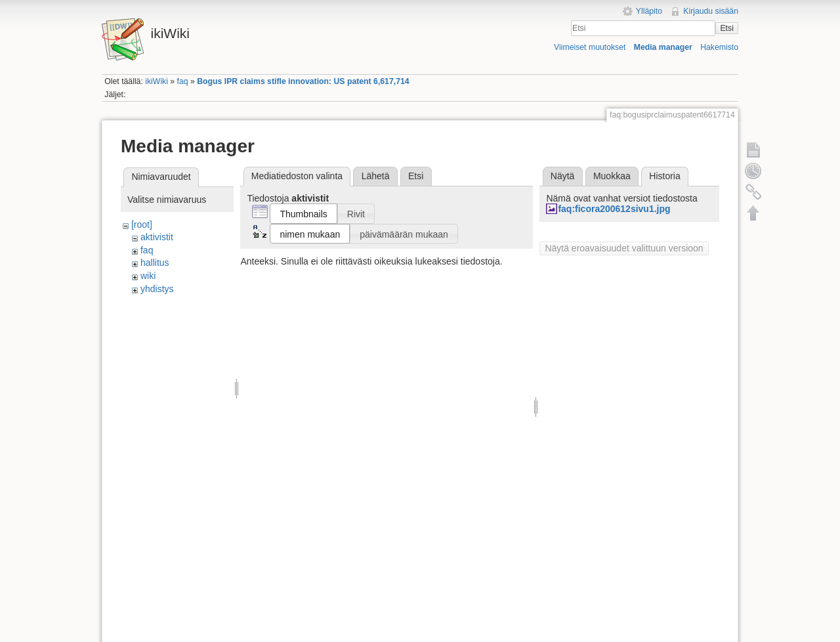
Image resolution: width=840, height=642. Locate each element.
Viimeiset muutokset (590, 47)
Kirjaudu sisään (711, 11)
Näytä (563, 176)
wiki (148, 276)
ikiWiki (157, 81)
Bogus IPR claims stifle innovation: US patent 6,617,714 (303, 81)
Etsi (726, 28)
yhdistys (157, 289)
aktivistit (157, 237)
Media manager (663, 47)
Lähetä (376, 176)
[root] (142, 225)
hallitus (155, 263)
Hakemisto (719, 47)
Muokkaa (612, 176)
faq (183, 81)
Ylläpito (649, 11)
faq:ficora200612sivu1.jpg (614, 209)
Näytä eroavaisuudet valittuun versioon (624, 248)
